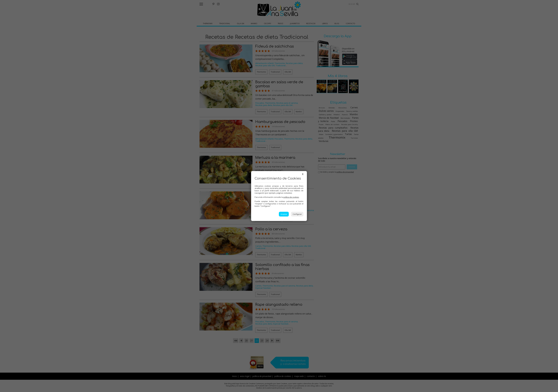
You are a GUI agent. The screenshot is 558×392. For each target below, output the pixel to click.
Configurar (297, 214)
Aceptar (284, 214)
